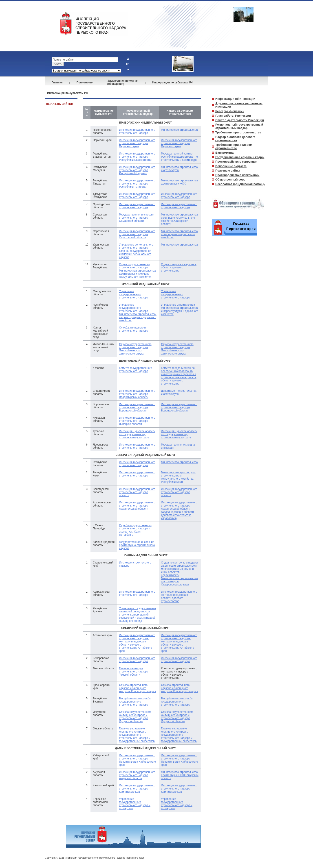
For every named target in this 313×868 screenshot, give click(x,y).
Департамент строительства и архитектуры (179, 392)
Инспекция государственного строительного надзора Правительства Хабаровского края (137, 760)
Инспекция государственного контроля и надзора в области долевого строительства (179, 596)
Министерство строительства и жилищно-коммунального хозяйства (179, 234)
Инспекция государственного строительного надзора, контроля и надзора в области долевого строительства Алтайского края (137, 643)
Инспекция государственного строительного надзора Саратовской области (137, 234)
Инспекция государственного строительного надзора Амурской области (137, 775)
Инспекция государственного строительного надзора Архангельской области (137, 506)
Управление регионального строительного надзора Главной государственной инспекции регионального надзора (136, 251)
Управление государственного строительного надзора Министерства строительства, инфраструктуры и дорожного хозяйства (138, 313)
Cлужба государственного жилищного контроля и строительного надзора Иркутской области (135, 717)
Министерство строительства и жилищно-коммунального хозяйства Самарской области (179, 219)
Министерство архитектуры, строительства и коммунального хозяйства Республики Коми (179, 477)
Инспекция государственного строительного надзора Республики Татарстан (137, 184)
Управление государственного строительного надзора (134, 294)
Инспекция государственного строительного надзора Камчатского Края (137, 789)
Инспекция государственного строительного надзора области (137, 492)
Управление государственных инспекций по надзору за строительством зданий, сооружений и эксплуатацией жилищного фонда (138, 615)
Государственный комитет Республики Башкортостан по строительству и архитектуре (179, 157)
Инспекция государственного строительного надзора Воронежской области (137, 407)
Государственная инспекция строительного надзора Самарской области (137, 218)
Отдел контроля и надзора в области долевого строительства (179, 268)
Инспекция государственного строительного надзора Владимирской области (137, 394)
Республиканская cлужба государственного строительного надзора (135, 702)
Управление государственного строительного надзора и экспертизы (135, 804)
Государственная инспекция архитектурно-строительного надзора (137, 545)
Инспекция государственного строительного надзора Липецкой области (137, 421)
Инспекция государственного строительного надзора (137, 131)
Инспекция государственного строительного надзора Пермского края (137, 143)
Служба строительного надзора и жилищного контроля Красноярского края (137, 688)
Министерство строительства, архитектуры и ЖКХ (180, 182)
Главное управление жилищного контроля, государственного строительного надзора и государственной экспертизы (137, 735)
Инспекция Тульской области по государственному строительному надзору (137, 434)
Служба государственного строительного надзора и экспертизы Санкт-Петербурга (135, 530)
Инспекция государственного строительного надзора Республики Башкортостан (137, 157)
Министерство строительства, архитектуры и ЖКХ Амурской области (180, 775)
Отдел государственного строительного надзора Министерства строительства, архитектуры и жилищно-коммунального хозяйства (138, 271)
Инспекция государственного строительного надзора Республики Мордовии (137, 170)
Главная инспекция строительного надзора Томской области (134, 672)
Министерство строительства (179, 130)
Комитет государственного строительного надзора (136, 370)
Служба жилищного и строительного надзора (134, 329)
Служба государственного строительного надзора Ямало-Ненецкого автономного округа (135, 349)
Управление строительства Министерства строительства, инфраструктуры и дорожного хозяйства (180, 309)
